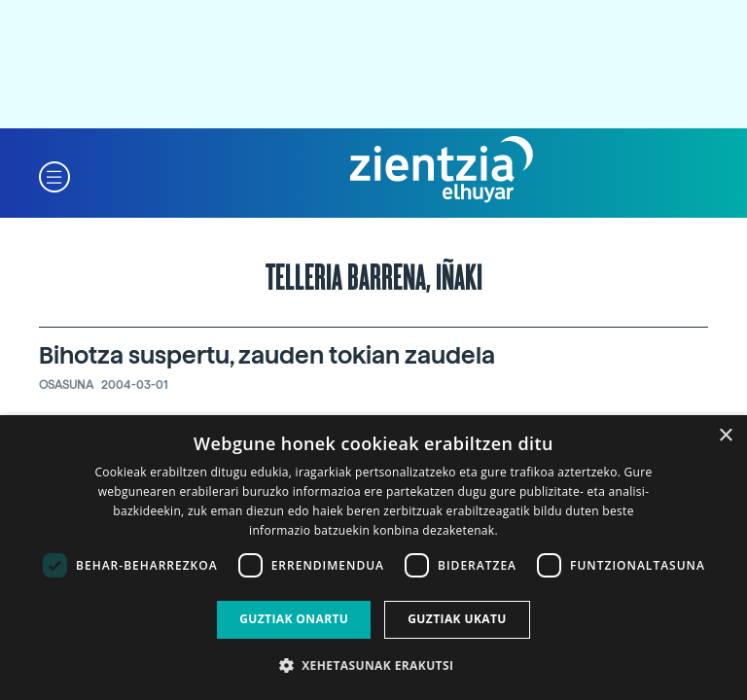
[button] (54, 175)
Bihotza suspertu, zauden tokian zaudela (267, 355)
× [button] (725, 436)
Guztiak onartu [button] (294, 619)
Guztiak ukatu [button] (457, 619)
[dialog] (373, 558)
